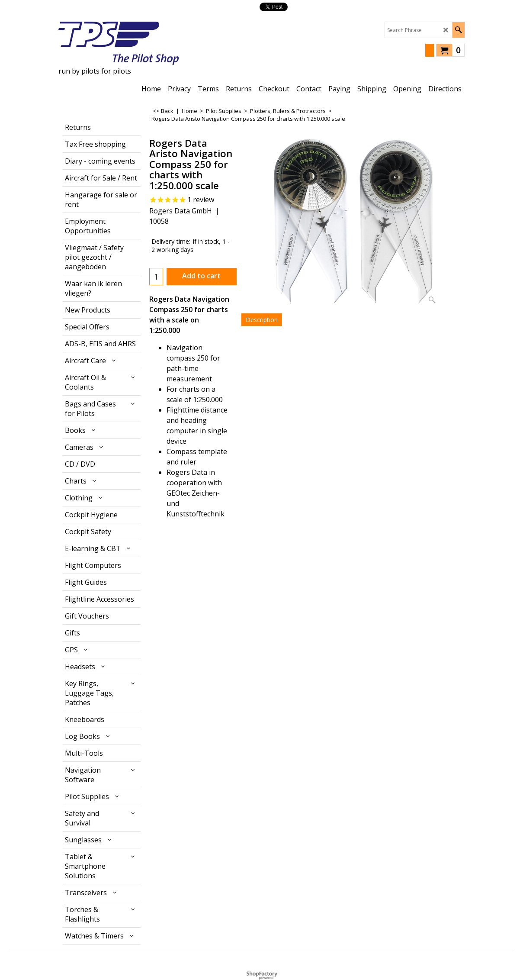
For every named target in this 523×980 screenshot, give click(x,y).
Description (262, 320)
